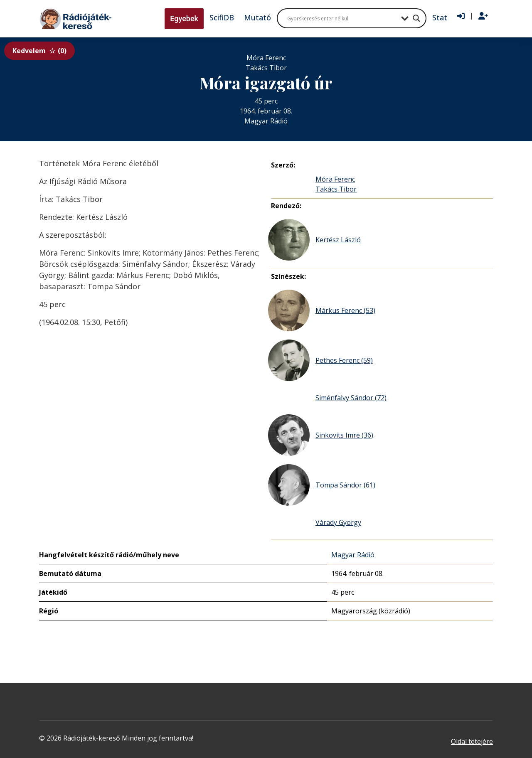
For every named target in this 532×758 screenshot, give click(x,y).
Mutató (257, 17)
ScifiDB (222, 17)
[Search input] (342, 18)
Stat (440, 17)
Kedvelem (39, 51)
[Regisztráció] (483, 16)
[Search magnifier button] (416, 18)
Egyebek (184, 18)
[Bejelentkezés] (461, 16)
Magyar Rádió (266, 121)
